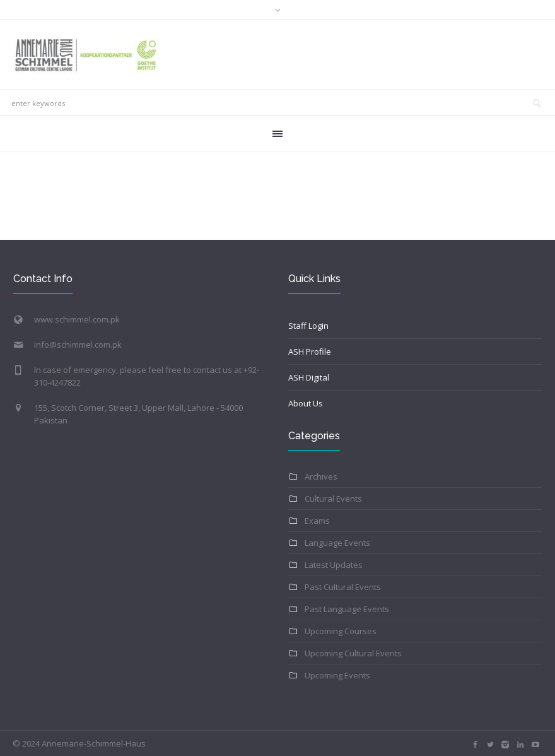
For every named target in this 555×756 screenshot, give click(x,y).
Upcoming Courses (341, 631)
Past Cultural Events (343, 587)
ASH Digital (309, 377)
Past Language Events (347, 609)
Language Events (337, 543)
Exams (317, 521)
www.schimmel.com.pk (77, 319)
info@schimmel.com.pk (78, 345)
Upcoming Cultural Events (353, 653)
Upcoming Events (337, 675)
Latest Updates (334, 565)
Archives (321, 476)
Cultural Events (333, 499)
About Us (306, 403)
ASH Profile (310, 351)
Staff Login (308, 326)
